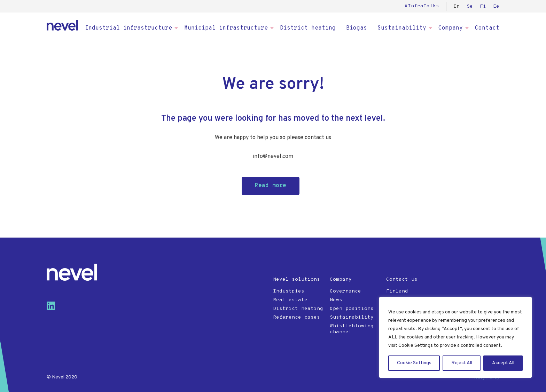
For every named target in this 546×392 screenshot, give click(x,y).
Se (470, 6)
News (336, 300)
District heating (308, 28)
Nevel (62, 25)
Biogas (357, 28)
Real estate (290, 300)
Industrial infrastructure (128, 28)
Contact (487, 28)
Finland (397, 291)
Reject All (462, 363)
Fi (483, 6)
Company (451, 28)
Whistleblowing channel (352, 329)
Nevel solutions (297, 279)
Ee (496, 6)
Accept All (503, 363)
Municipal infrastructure (226, 28)
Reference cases (297, 317)
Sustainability (402, 28)
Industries (289, 291)
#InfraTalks (422, 6)
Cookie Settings (414, 363)
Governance (345, 291)
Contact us (402, 279)
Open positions (352, 309)
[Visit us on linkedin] (54, 309)
